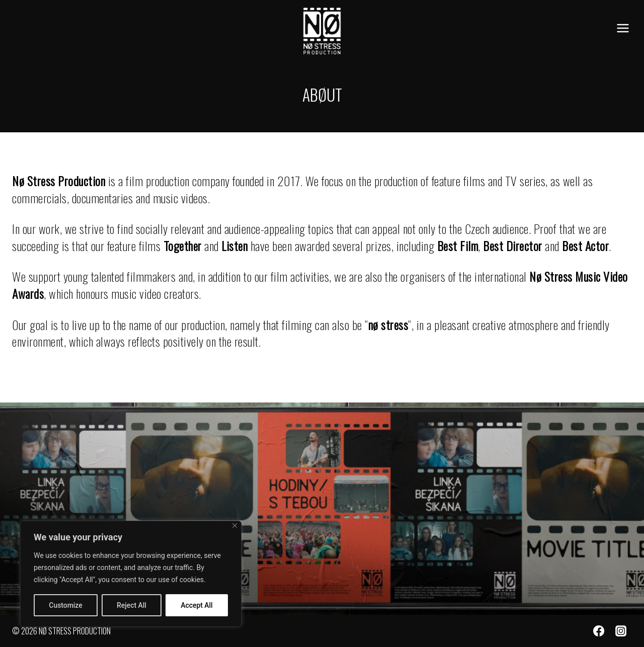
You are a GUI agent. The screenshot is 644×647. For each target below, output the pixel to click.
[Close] (235, 526)
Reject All (132, 605)
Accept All (197, 605)
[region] (131, 574)
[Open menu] (623, 28)
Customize (66, 605)
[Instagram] (621, 631)
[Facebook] (599, 631)
